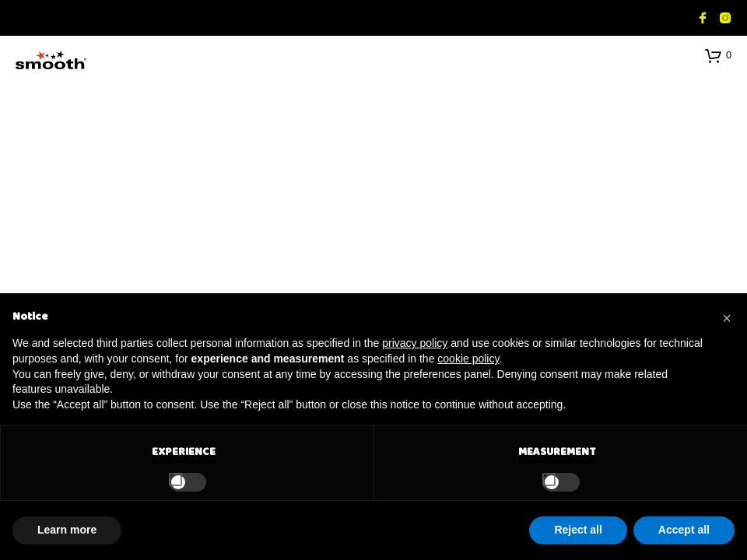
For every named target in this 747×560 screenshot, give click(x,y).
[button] (718, 55)
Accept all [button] (684, 530)
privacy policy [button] (415, 343)
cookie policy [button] (468, 359)
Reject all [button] (578, 530)
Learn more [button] (67, 530)
